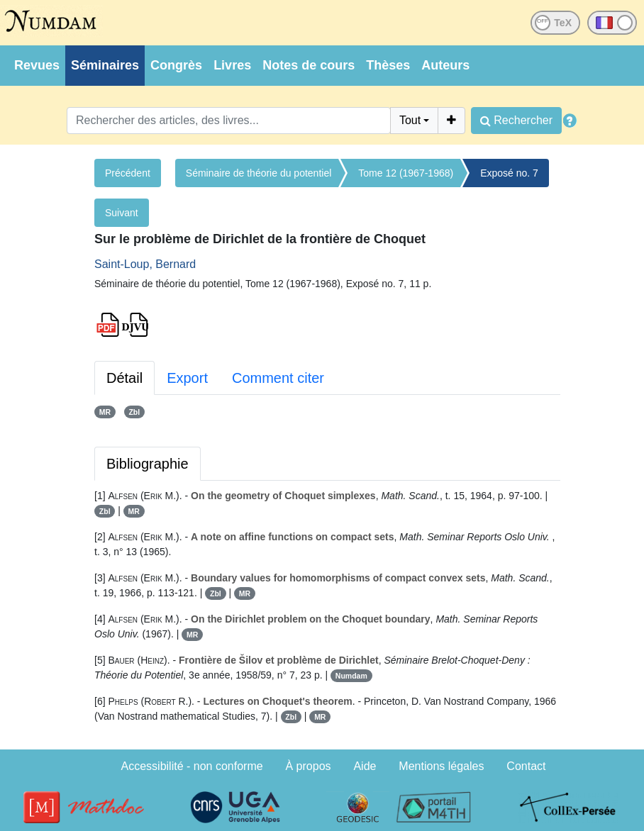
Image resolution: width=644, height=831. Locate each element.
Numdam (351, 676)
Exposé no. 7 (509, 173)
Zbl (134, 412)
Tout (410, 120)
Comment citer (278, 378)
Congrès (176, 65)
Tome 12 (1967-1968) (406, 173)
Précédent (128, 173)
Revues (37, 65)
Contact (526, 766)
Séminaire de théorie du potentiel (259, 173)
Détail (124, 378)
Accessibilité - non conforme (192, 766)
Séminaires (105, 65)
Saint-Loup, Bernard (145, 264)
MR (105, 412)
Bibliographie (148, 464)
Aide (365, 766)
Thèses (388, 65)
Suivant (122, 213)
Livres (232, 65)
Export (187, 378)
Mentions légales (441, 766)
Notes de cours (309, 65)
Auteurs (445, 65)
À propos (309, 766)
